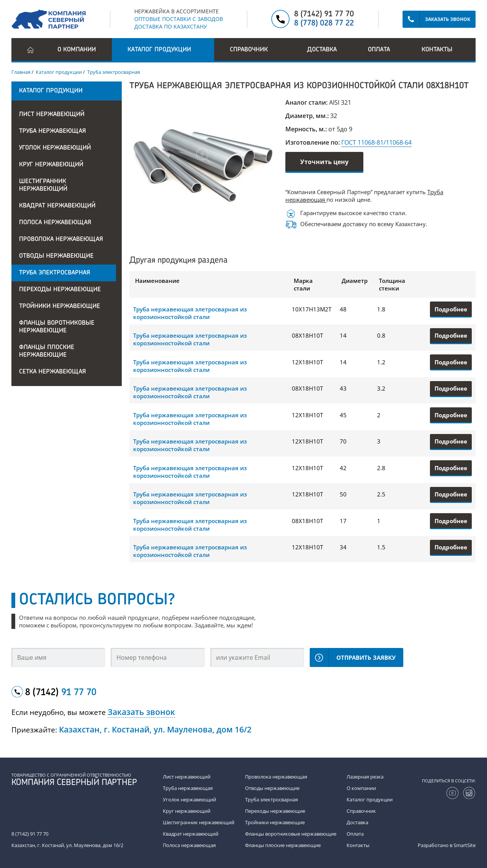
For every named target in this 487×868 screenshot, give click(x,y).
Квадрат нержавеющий (57, 206)
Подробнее (451, 309)
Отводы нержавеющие (56, 256)
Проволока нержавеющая (61, 239)
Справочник (361, 811)
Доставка (322, 50)
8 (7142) (61, 693)
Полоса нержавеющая (55, 223)
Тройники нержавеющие (60, 306)
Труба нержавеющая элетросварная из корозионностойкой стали (190, 313)
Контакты (437, 50)
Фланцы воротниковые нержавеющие (57, 327)
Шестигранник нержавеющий (43, 185)
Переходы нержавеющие (60, 290)
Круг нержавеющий (51, 165)
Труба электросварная (55, 273)
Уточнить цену (324, 162)
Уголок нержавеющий (55, 148)
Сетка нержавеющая (53, 372)
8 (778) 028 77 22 (324, 24)
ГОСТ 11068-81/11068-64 (376, 142)
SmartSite (465, 845)
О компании (77, 50)
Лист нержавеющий (52, 115)
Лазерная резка (365, 777)
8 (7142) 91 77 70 (324, 14)
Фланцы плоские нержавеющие (47, 351)
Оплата (379, 50)
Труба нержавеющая (53, 131)
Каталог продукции (370, 799)
